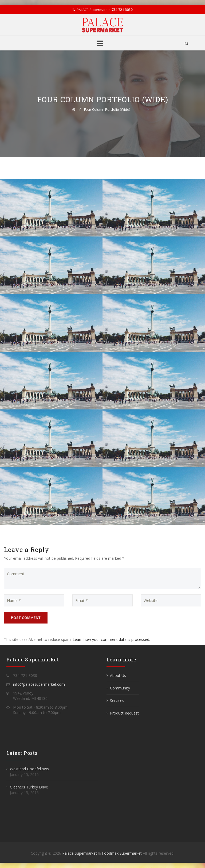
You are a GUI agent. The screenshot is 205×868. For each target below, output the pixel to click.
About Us (118, 675)
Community (120, 688)
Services (117, 701)
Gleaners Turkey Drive (29, 787)
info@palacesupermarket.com (39, 684)
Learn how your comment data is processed (111, 639)
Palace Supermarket (80, 853)
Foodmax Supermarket (122, 853)
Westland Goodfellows (29, 769)
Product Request (124, 713)
